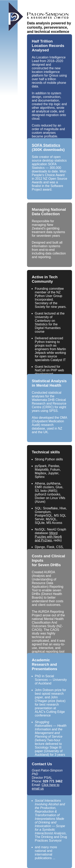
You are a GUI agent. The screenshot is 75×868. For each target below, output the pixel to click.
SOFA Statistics (46, 145)
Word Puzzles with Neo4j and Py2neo (48, 537)
